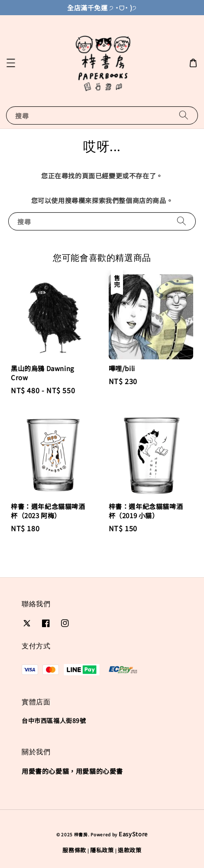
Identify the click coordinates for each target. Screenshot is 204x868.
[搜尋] (184, 115)
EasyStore (133, 834)
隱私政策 (102, 850)
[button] (11, 63)
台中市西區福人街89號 (54, 720)
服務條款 (74, 850)
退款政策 (130, 850)
